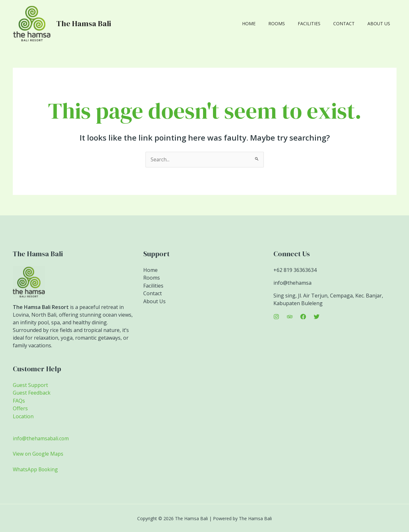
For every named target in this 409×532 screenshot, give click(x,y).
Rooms (290, 23)
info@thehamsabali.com (42, 438)
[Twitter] (317, 317)
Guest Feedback (32, 393)
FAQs (19, 400)
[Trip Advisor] (290, 317)
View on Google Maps (39, 453)
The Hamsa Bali (84, 23)
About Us (381, 23)
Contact (350, 23)
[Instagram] (276, 317)
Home (266, 23)
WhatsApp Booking (36, 468)
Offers (20, 408)
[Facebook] (303, 317)
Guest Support (30, 385)
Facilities (319, 23)
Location (23, 416)
